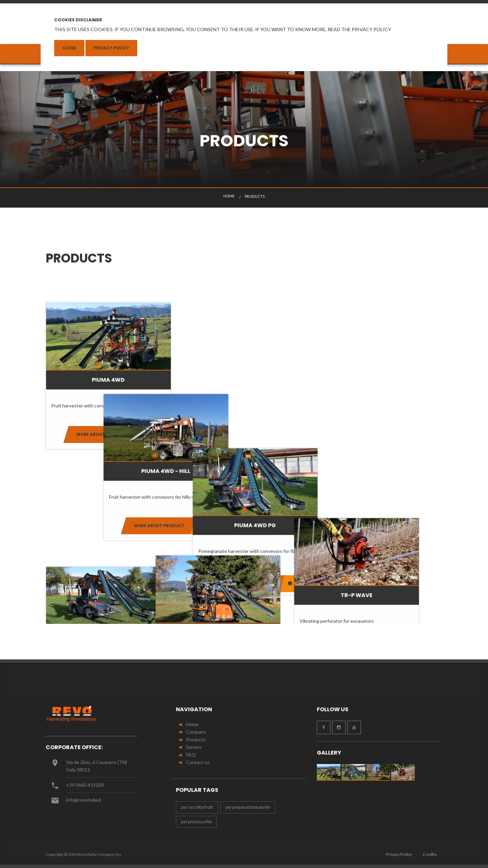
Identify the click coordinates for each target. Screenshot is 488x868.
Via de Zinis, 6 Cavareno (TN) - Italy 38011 (98, 766)
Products (196, 739)
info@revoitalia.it (84, 800)
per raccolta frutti (197, 807)
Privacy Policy (111, 48)
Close (69, 48)
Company (196, 732)
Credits (430, 854)
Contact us (198, 762)
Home (192, 724)
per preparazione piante (248, 807)
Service (194, 747)
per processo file (196, 822)
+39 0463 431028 (85, 785)
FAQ (191, 755)
